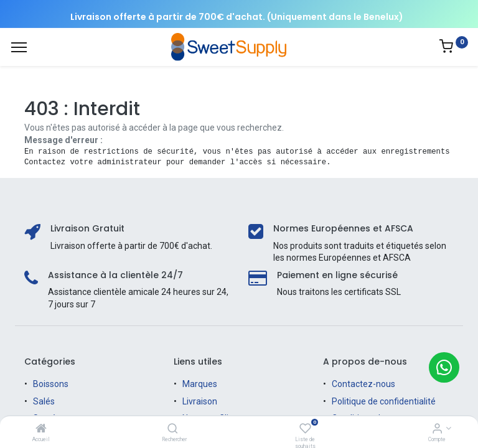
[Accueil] (41, 429)
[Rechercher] (173, 429)
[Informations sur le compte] (437, 429)
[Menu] (19, 47)
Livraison (200, 401)
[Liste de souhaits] (305, 429)
